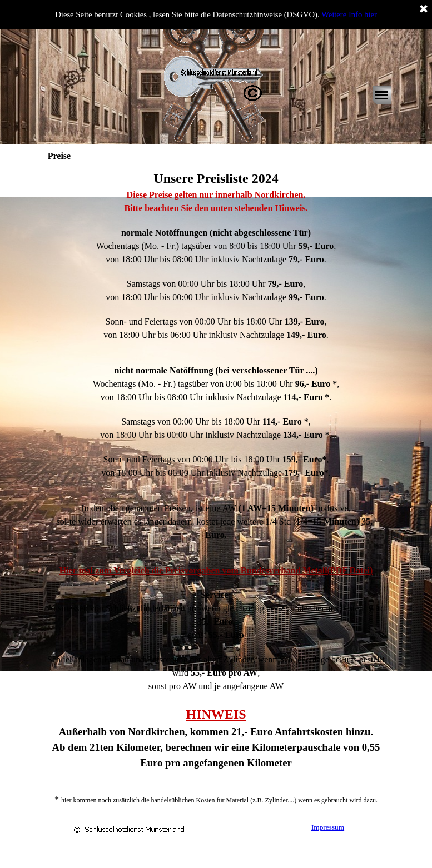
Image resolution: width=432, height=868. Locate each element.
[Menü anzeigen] (382, 95)
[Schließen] (424, 9)
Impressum (328, 827)
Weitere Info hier (349, 14)
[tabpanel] (216, 487)
